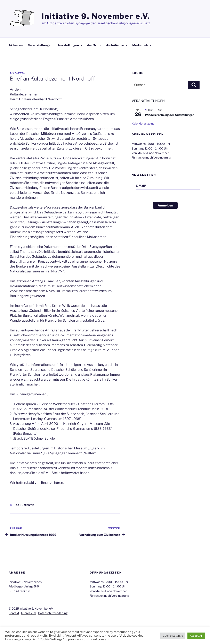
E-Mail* (141, 186)
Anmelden (165, 205)
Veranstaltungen (40, 45)
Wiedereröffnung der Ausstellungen (169, 115)
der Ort (94, 45)
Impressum (29, 613)
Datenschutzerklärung (53, 613)
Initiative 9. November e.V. (96, 16)
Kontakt (14, 613)
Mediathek (142, 45)
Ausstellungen (70, 45)
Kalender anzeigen (144, 123)
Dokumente (25, 505)
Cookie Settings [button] (173, 636)
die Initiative (117, 45)
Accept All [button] (196, 636)
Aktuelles (16, 45)
